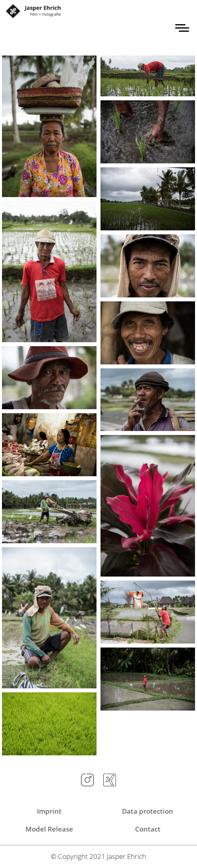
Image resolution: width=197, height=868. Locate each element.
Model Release (49, 829)
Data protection (148, 811)
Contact (148, 829)
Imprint (49, 811)
